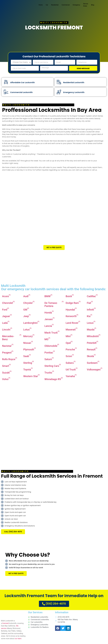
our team (18, 640)
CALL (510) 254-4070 (13, 533)
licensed (6, 625)
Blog (93, 5)
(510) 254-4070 (54, 605)
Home (41, 5)
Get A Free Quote (54, 249)
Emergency (76, 5)
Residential (55, 5)
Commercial (66, 5)
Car (47, 5)
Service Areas (86, 5)
